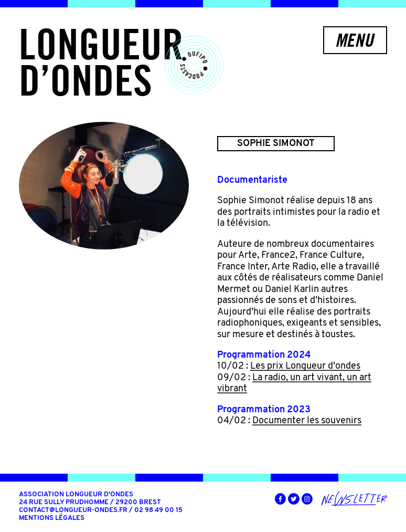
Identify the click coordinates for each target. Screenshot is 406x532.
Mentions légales (52, 518)
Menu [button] (354, 40)
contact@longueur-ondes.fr (73, 510)
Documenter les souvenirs (307, 421)
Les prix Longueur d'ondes (305, 366)
